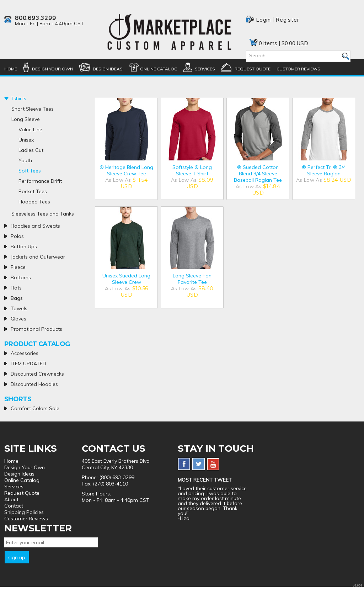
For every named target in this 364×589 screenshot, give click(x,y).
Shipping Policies (24, 512)
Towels (19, 308)
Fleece (18, 267)
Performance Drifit (40, 181)
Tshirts (18, 99)
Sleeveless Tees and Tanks (43, 214)
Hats (16, 288)
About (11, 499)
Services (205, 69)
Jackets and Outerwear (38, 257)
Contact (14, 506)
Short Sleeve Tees (33, 109)
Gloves (18, 319)
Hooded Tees (34, 202)
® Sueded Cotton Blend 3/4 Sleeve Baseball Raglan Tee (258, 174)
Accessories (25, 353)
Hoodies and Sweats (35, 226)
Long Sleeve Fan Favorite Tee (192, 279)
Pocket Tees (33, 191)
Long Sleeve (26, 119)
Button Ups (24, 246)
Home (11, 69)
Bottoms (21, 277)
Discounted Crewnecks (37, 374)
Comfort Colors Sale (35, 408)
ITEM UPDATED (28, 364)
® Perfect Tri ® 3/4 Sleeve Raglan (324, 170)
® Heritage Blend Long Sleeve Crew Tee (126, 170)
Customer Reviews (298, 69)
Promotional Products (36, 329)
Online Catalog (159, 69)
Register (287, 20)
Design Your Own (53, 69)
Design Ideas (108, 69)
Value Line (30, 129)
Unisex (26, 140)
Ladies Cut (31, 150)
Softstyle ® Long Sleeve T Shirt (192, 170)
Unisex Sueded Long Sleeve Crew (126, 279)
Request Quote (253, 69)
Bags (17, 298)
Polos (17, 236)
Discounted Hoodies (34, 384)
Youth (25, 160)
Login (263, 20)
